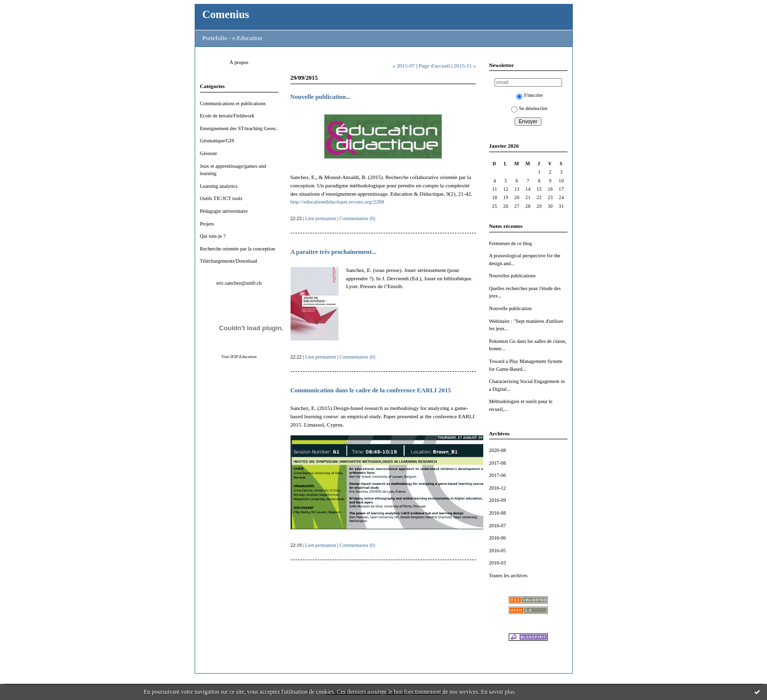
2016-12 (498, 488)
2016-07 (498, 526)
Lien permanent (321, 218)
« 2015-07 (404, 66)
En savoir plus (498, 692)
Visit (239, 357)
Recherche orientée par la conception (238, 249)
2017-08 (498, 463)
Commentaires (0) (357, 218)
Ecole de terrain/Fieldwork (227, 116)
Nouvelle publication (510, 308)
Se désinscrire (529, 108)
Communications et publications (233, 103)
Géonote (209, 153)
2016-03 (498, 563)
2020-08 (498, 450)
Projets (207, 224)
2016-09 (498, 500)
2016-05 (498, 551)
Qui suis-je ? (213, 236)
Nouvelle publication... (321, 97)
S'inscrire (530, 95)
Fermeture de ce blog (511, 243)
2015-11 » (465, 66)
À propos (239, 62)
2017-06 (498, 475)
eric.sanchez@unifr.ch (239, 283)
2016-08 (498, 513)
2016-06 (498, 538)
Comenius (226, 14)
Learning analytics (219, 186)
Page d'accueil (434, 66)
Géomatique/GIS (217, 141)
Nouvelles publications (513, 276)
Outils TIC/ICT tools (221, 198)
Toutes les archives (508, 576)
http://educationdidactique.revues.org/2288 (338, 202)
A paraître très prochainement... (334, 252)
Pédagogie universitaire (224, 211)
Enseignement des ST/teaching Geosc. (239, 128)
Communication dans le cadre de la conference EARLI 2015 (371, 390)
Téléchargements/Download (229, 261)
